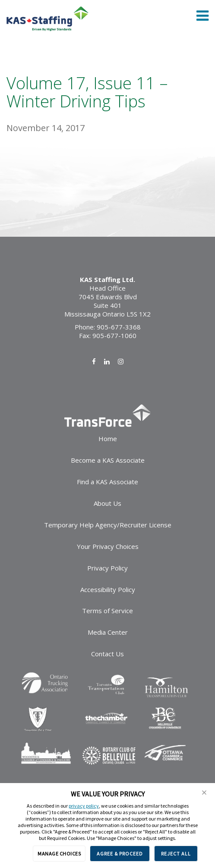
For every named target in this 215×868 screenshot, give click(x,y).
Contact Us (107, 654)
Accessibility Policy (108, 589)
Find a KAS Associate (107, 482)
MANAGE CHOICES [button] (59, 854)
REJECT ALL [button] (176, 854)
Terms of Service (107, 611)
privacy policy (84, 806)
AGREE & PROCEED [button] (120, 854)
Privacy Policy (107, 568)
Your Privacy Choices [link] (108, 546)
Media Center (108, 632)
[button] (204, 793)
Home (108, 439)
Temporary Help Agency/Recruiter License (108, 525)
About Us (107, 503)
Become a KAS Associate (108, 460)
